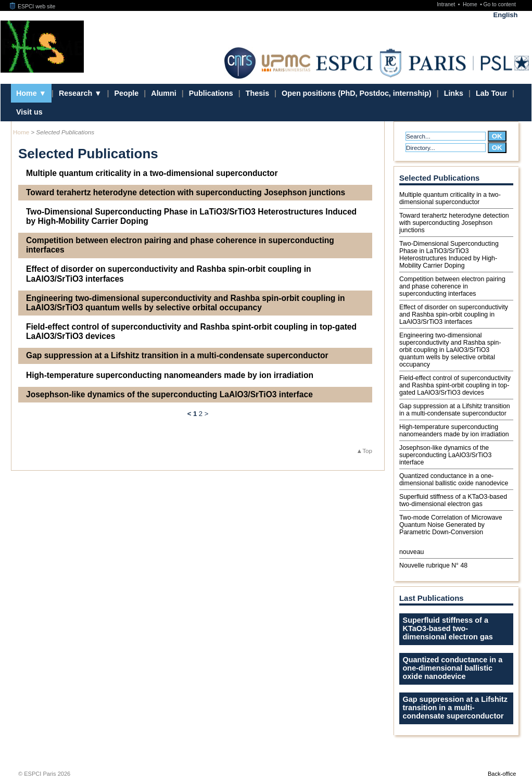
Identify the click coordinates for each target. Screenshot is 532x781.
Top (367, 451)
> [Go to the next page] (207, 414)
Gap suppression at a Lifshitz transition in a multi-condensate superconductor (177, 355)
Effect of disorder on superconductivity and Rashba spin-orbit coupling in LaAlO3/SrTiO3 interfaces (169, 274)
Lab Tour (491, 93)
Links (454, 93)
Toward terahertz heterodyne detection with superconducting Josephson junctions (186, 192)
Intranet (447, 4)
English (506, 15)
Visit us (29, 112)
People (126, 93)
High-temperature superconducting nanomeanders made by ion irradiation (170, 375)
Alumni (163, 93)
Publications (211, 93)
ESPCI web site (33, 7)
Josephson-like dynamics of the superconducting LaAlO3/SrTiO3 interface (169, 394)
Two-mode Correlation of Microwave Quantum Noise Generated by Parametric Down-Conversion (451, 525)
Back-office (502, 774)
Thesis (257, 93)
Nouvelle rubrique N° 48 (433, 565)
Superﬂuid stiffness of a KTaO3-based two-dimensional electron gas (453, 500)
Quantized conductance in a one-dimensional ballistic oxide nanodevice (454, 480)
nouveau (411, 552)
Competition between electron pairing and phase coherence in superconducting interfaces (180, 245)
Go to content (499, 4)
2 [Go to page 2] (201, 414)
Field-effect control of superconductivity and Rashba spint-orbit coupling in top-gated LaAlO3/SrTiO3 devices (191, 331)
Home (471, 4)
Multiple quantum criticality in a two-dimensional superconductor (152, 173)
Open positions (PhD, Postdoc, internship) (357, 93)
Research (77, 93)
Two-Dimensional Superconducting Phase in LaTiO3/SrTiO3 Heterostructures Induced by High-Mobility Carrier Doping (191, 216)
